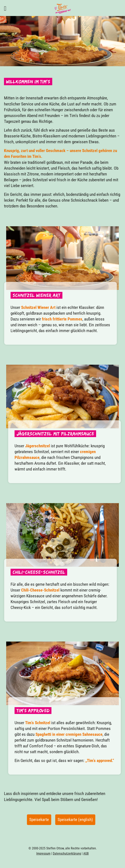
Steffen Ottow (55, 848)
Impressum (43, 853)
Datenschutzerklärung (67, 853)
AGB (86, 853)
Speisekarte (39, 820)
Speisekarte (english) (75, 820)
